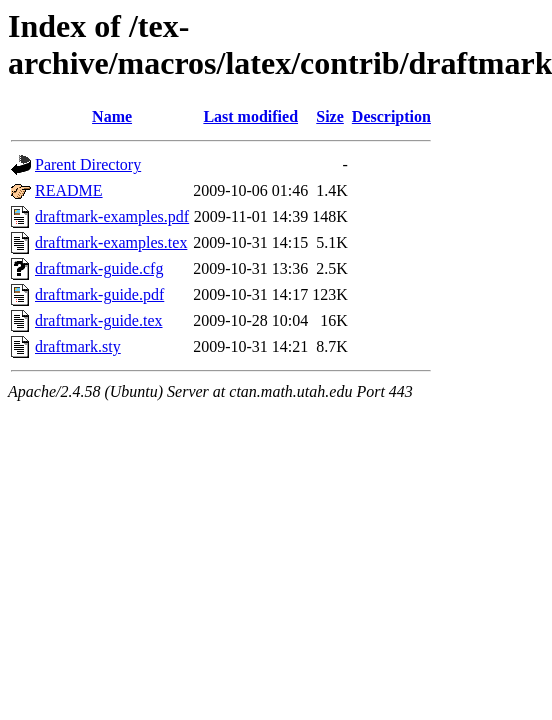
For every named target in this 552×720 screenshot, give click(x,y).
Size (330, 116)
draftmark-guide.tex (99, 320)
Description (391, 116)
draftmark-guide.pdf (99, 294)
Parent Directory (88, 164)
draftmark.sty (78, 346)
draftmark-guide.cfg (99, 268)
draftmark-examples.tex (111, 242)
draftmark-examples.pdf (112, 216)
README (69, 190)
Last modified (250, 116)
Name (112, 116)
